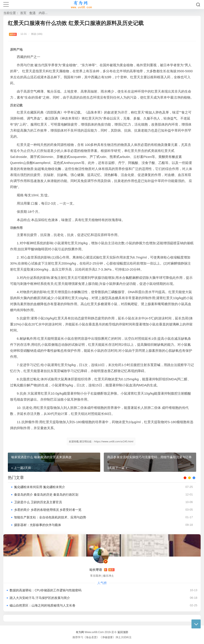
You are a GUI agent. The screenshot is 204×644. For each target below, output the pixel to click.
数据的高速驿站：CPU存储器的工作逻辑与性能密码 (46, 590)
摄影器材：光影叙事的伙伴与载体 (38, 525)
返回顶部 (123, 632)
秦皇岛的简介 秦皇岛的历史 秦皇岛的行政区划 (46, 494)
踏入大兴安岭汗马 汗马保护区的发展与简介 (40, 598)
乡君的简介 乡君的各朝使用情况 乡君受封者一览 (48, 510)
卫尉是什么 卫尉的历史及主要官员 (38, 502)
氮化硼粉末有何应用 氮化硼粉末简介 (40, 487)
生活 (32, 13)
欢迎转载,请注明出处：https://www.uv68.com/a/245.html (101, 441)
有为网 (80, 632)
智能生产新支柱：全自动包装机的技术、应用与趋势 (50, 517)
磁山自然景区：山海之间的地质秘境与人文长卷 (42, 605)
